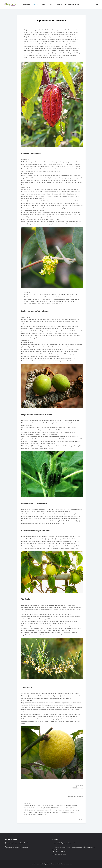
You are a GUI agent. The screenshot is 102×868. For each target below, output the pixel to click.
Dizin (51, 4)
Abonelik (59, 4)
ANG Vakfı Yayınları (72, 4)
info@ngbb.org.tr (60, 854)
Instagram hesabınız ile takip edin (17, 843)
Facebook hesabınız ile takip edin (16, 847)
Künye (44, 4)
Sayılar (36, 4)
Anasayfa (27, 4)
